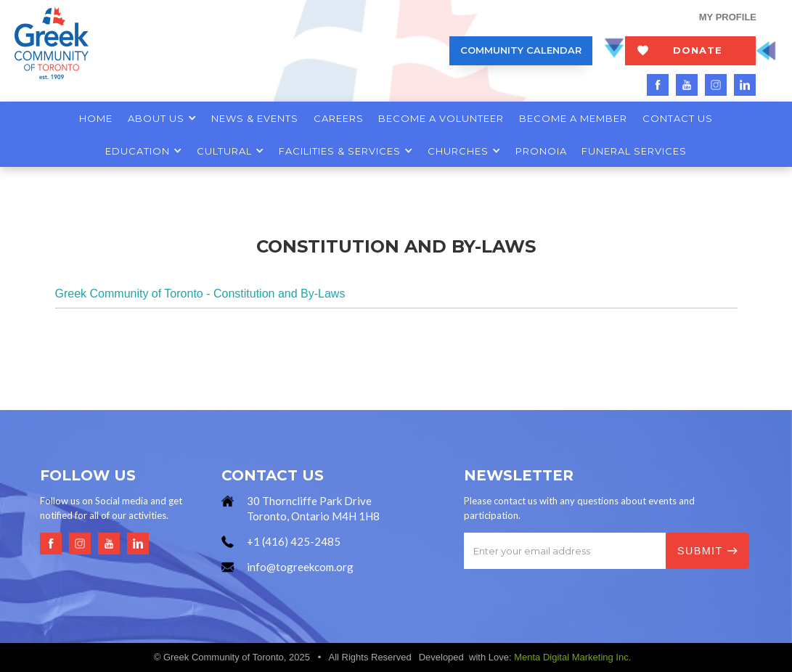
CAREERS (339, 118)
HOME (96, 118)
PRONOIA (541, 151)
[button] (162, 118)
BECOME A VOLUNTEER (441, 118)
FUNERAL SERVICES (634, 151)
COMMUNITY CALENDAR (521, 50)
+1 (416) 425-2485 (294, 541)
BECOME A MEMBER (573, 118)
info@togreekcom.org (300, 567)
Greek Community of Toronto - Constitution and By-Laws (200, 294)
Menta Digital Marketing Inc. (572, 657)
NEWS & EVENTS (255, 118)
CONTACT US (678, 118)
